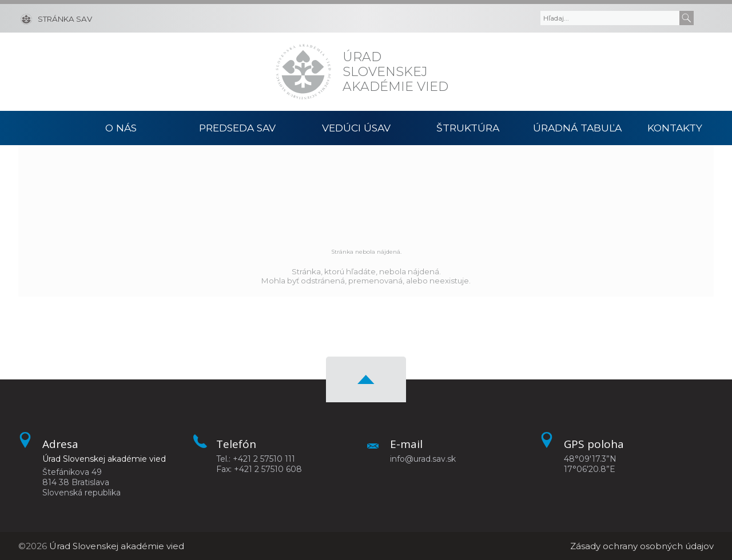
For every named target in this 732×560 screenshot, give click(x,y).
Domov (48, 128)
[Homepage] (303, 72)
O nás (121, 128)
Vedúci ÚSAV (356, 128)
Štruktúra (468, 128)
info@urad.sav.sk (423, 459)
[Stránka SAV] (56, 18)
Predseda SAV (237, 128)
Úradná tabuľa (577, 128)
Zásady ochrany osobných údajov (642, 546)
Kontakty (675, 128)
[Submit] (687, 18)
